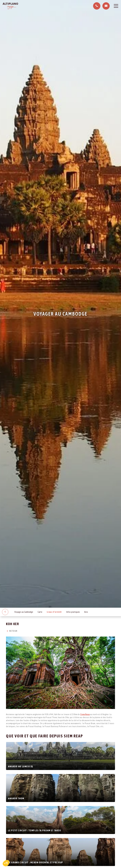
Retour (12, 631)
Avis (86, 612)
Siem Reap (85, 714)
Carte (40, 612)
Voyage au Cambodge (24, 612)
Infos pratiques (73, 612)
